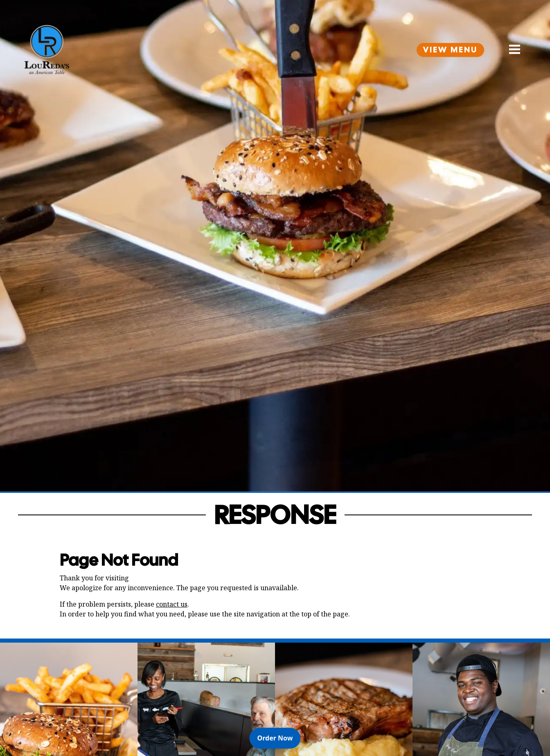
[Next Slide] (537, 730)
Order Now (279, 738)
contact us (172, 604)
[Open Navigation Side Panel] (511, 50)
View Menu (450, 50)
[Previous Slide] (13, 730)
